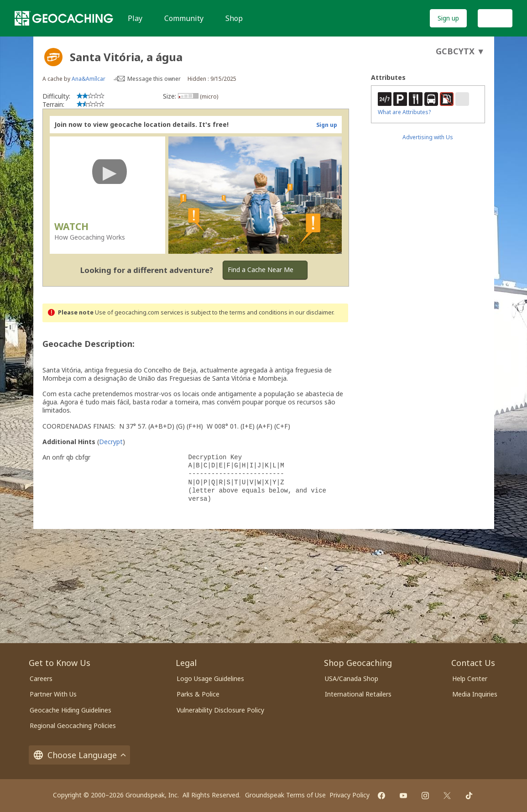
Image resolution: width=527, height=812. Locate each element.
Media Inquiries (475, 694)
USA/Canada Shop (352, 678)
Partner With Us (53, 694)
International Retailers (358, 694)
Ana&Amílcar (89, 79)
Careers (41, 678)
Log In (495, 18)
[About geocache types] (53, 57)
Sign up (448, 18)
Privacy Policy (350, 795)
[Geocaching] (64, 18)
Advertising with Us (428, 137)
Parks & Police (198, 694)
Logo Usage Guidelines (210, 678)
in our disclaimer (311, 312)
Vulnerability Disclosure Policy (220, 710)
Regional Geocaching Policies (73, 726)
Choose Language (79, 755)
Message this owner (154, 79)
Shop (234, 18)
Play (135, 18)
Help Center (470, 678)
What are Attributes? (404, 112)
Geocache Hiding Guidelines (70, 710)
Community (184, 18)
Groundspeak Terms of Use (285, 795)
